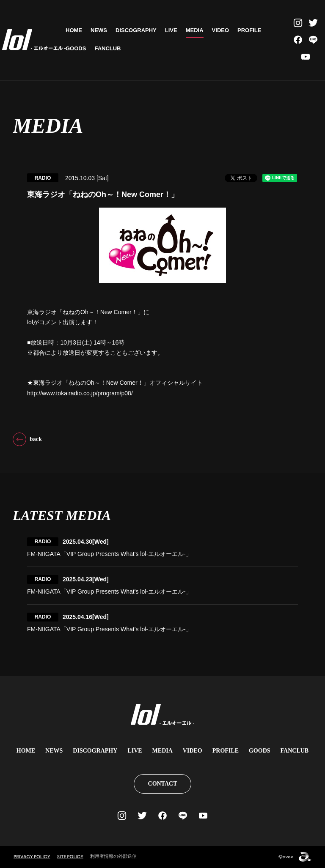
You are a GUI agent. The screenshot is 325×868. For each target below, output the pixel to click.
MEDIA (195, 30)
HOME (74, 30)
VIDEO (220, 30)
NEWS (99, 30)
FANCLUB (107, 48)
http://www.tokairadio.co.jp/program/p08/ (80, 393)
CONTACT (163, 784)
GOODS (76, 48)
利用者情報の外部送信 (113, 856)
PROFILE (249, 30)
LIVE (171, 30)
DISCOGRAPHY (136, 30)
